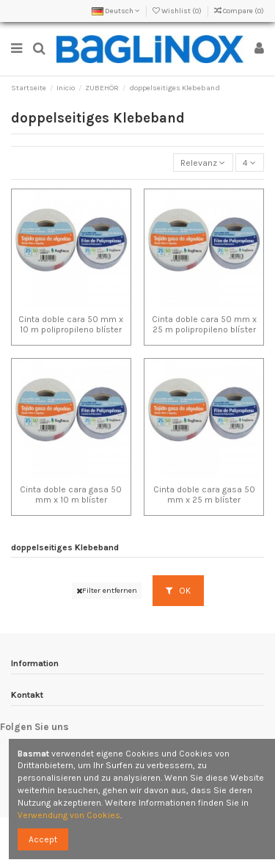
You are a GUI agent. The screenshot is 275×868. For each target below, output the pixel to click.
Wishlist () (178, 11)
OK (178, 591)
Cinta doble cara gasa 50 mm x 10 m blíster (71, 495)
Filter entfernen (107, 590)
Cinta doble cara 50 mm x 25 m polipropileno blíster (204, 324)
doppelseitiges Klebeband (65, 547)
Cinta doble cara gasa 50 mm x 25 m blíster (204, 495)
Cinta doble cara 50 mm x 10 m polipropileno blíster (71, 324)
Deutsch (116, 11)
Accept (43, 839)
